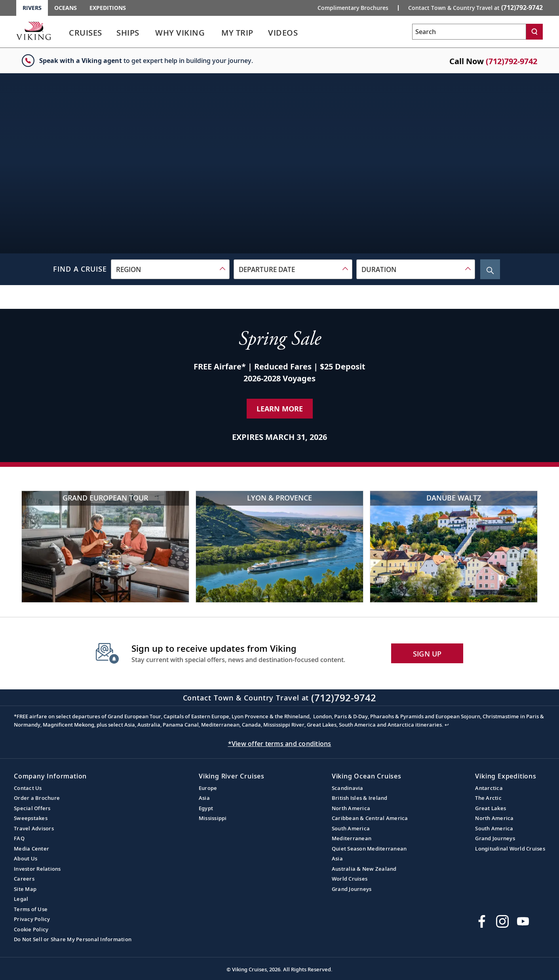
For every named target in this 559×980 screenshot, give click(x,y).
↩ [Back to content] (447, 725)
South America (351, 828)
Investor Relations (37, 869)
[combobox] (170, 269)
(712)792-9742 (511, 61)
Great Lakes (491, 808)
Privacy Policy (32, 919)
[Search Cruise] (490, 269)
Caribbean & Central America (370, 818)
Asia (204, 798)
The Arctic (488, 798)
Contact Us (28, 788)
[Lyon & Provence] (279, 547)
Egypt (206, 808)
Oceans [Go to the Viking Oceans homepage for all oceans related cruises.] (66, 8)
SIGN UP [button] (427, 654)
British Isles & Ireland (360, 798)
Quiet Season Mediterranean (369, 849)
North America (351, 808)
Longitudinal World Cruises (510, 849)
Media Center (31, 849)
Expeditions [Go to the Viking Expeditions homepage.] (108, 8)
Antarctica (489, 788)
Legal (21, 899)
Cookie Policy (31, 929)
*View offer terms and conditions (280, 744)
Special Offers (32, 808)
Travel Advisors (34, 828)
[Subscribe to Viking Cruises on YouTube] (523, 921)
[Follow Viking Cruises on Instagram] (502, 921)
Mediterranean (352, 838)
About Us (26, 858)
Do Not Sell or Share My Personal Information (73, 939)
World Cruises (350, 879)
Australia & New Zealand (364, 869)
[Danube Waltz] (454, 547)
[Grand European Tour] (105, 547)
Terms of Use (31, 909)
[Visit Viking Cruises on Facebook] (482, 921)
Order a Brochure (37, 798)
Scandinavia (348, 788)
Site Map (25, 889)
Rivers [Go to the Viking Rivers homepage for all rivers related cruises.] (32, 8)
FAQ (19, 838)
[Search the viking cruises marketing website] (469, 32)
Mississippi (213, 818)
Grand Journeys (352, 889)
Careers (24, 879)
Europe (208, 788)
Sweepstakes (31, 818)
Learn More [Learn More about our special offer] (280, 409)
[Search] (534, 32)
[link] (86, 35)
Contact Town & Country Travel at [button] (475, 8)
